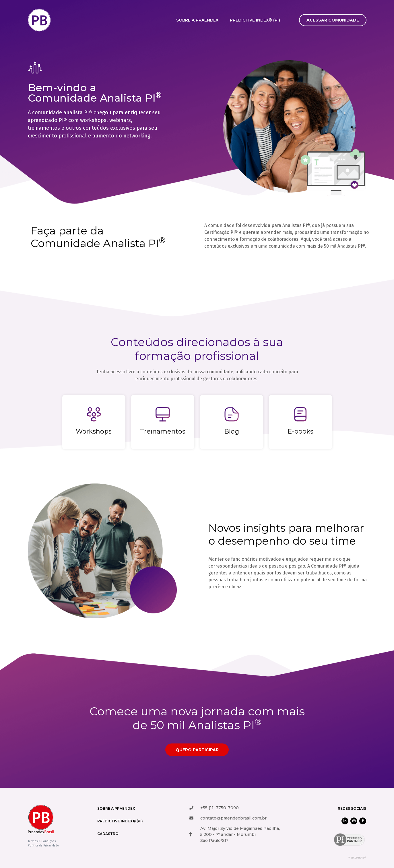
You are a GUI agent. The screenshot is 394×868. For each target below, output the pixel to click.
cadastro (108, 834)
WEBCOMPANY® (357, 858)
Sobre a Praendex (197, 20)
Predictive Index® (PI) (255, 20)
